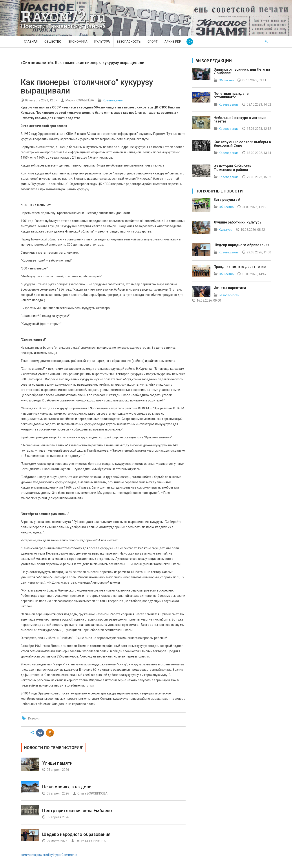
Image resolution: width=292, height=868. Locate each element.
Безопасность (129, 42)
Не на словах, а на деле (67, 787)
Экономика (78, 42)
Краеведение (113, 100)
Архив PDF (173, 42)
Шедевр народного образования (76, 834)
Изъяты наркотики (230, 288)
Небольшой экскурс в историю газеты (240, 120)
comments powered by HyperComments (49, 855)
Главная (31, 42)
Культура (102, 42)
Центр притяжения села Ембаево (77, 811)
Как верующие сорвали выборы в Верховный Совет (242, 144)
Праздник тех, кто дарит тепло (240, 267)
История (34, 718)
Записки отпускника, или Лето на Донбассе (242, 71)
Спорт (153, 42)
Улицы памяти (57, 763)
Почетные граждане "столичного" (231, 95)
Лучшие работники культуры (238, 222)
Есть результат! (227, 200)
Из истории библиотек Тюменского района (233, 168)
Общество (53, 42)
